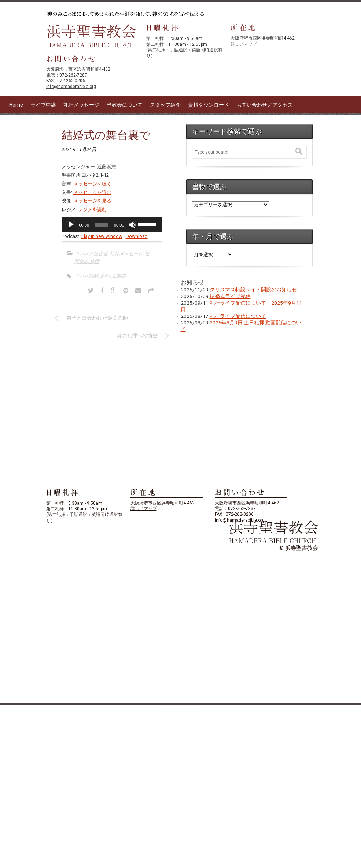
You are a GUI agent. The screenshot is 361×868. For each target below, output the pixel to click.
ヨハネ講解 (86, 276)
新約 (105, 276)
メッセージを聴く (92, 184)
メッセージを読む (92, 192)
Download (137, 236)
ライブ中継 (43, 105)
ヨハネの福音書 (91, 254)
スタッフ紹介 (165, 105)
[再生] (71, 225)
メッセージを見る (92, 201)
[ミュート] (132, 225)
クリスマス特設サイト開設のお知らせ (253, 290)
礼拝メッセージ (81, 105)
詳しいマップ (244, 44)
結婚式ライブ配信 (230, 296)
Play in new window (102, 236)
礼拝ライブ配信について (238, 316)
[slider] (102, 225)
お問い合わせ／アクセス (265, 105)
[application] (112, 225)
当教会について (125, 105)
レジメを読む (92, 209)
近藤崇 (119, 276)
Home (16, 105)
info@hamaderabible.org (71, 87)
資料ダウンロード (209, 105)
